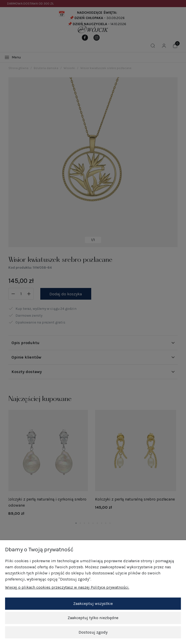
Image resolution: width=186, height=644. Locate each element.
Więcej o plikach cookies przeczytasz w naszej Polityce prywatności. (67, 588)
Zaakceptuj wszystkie (93, 604)
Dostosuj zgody (93, 633)
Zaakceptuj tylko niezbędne (93, 618)
